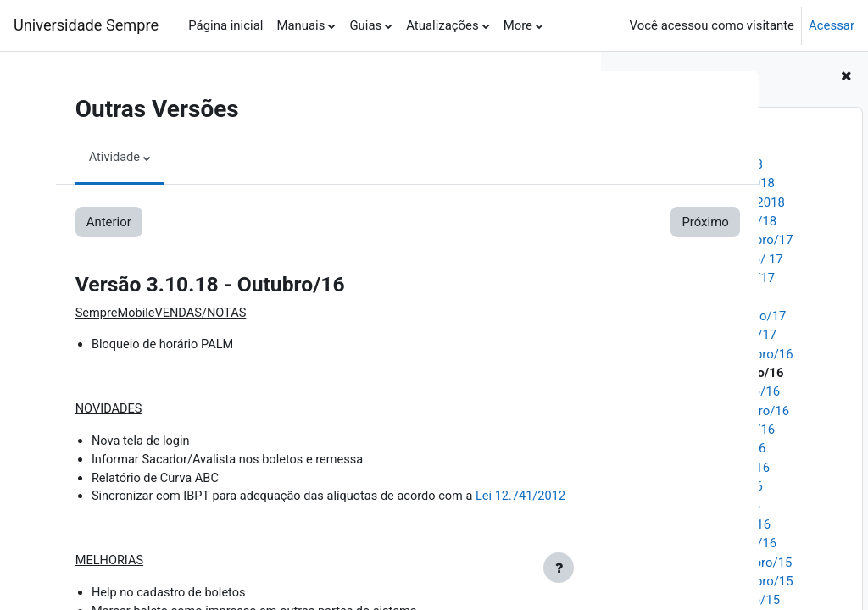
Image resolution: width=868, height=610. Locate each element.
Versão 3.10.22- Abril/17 (689, 297)
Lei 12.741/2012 (516, 500)
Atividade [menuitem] (100, 158)
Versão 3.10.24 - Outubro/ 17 (701, 259)
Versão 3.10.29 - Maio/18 (692, 164)
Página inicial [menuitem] (225, 25)
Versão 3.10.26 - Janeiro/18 (698, 221)
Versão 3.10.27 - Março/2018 (702, 202)
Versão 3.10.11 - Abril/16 (690, 506)
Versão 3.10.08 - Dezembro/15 (706, 563)
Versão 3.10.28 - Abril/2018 (697, 183)
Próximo (534, 222)
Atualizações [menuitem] (442, 25)
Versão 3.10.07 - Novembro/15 (707, 581)
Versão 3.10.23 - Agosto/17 (698, 278)
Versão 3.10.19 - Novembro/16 (707, 354)
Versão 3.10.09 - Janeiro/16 (698, 543)
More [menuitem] (518, 25)
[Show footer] (559, 568)
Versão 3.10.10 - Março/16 (696, 524)
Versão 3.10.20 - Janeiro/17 (698, 335)
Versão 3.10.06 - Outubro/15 (700, 600)
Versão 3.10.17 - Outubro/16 (700, 391)
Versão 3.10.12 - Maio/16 (692, 486)
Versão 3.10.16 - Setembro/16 (705, 411)
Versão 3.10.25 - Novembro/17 (707, 240)
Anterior (94, 222)
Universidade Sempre (86, 25)
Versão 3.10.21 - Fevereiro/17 (703, 316)
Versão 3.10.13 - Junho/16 (695, 468)
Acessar (832, 25)
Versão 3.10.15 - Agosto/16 (698, 430)
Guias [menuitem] (365, 25)
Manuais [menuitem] (300, 25)
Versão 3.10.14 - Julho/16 (693, 448)
